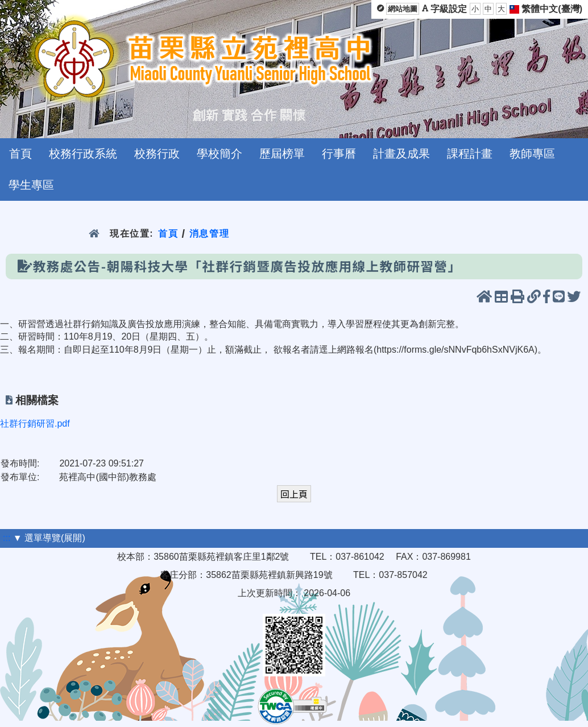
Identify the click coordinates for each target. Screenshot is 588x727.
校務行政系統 (83, 154)
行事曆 (339, 154)
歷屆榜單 (282, 154)
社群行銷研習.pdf (35, 424)
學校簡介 (220, 154)
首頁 (20, 154)
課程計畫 (470, 154)
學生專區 (31, 185)
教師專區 (532, 154)
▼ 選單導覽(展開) (49, 538)
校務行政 (157, 154)
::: (7, 538)
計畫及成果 (401, 154)
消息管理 (210, 234)
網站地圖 (403, 9)
